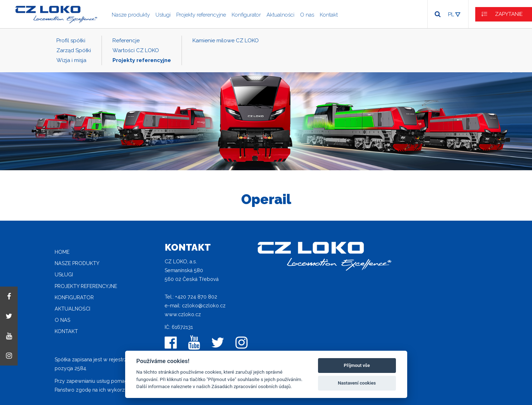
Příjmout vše (357, 365)
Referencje (126, 41)
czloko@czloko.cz (204, 306)
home (62, 252)
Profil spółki (71, 41)
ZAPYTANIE (509, 14)
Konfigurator (246, 15)
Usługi (163, 15)
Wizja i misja (71, 60)
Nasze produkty (131, 15)
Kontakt (329, 15)
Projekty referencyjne (201, 15)
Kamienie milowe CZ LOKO (226, 41)
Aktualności (280, 15)
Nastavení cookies (357, 383)
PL (451, 14)
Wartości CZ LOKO (136, 50)
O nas (307, 15)
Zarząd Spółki (74, 50)
